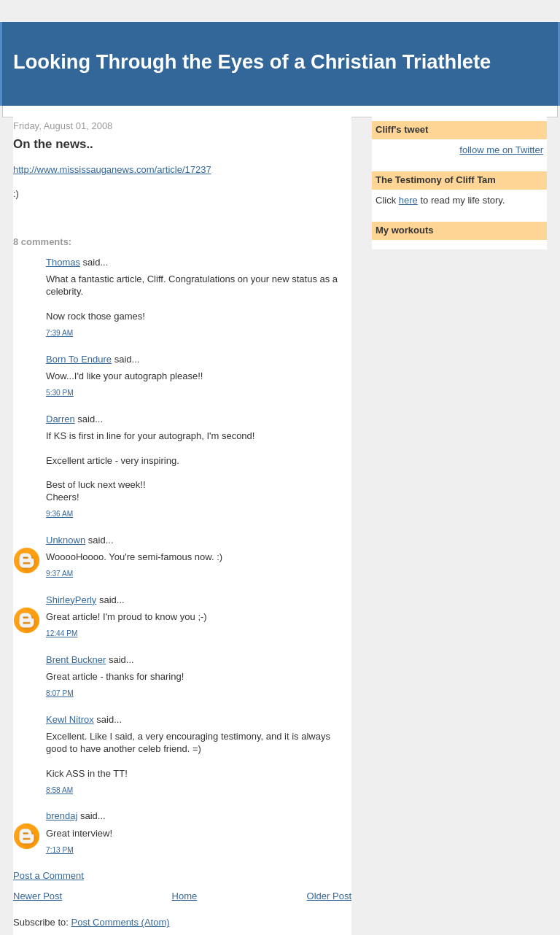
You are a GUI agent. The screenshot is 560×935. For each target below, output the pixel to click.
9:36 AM (59, 514)
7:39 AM (59, 333)
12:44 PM (62, 633)
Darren (61, 419)
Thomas (63, 262)
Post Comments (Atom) (121, 922)
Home (185, 896)
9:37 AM (59, 574)
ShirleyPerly (71, 600)
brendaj (62, 816)
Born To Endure (79, 359)
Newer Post (38, 896)
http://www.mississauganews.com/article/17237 (112, 170)
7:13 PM (60, 850)
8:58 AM (59, 790)
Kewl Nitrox (70, 719)
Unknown (66, 540)
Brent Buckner (76, 660)
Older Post (329, 896)
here (408, 200)
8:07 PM (60, 693)
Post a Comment (48, 876)
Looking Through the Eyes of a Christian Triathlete (252, 62)
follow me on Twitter (501, 150)
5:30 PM (60, 393)
